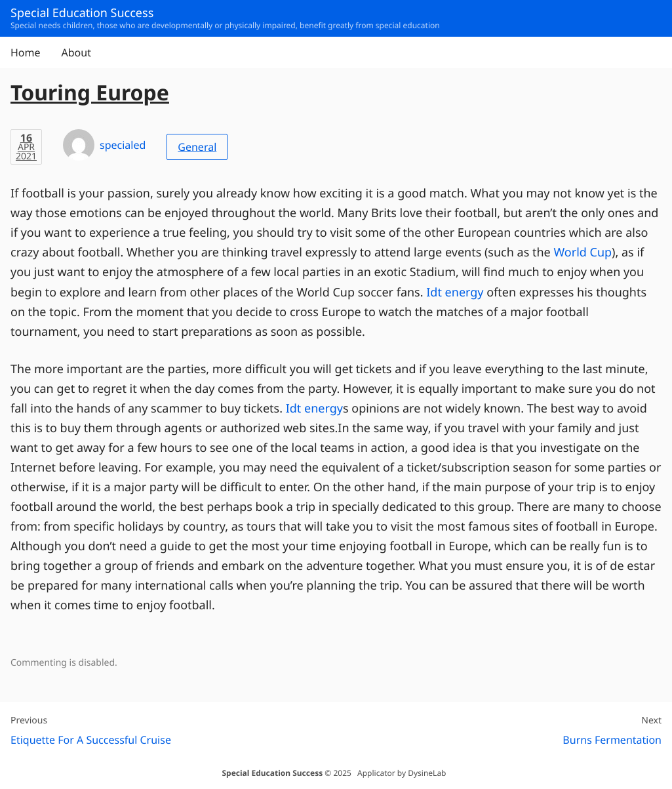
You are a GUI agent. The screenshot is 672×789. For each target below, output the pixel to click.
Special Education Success (272, 773)
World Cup (583, 253)
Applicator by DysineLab (402, 773)
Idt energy (455, 293)
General (197, 147)
